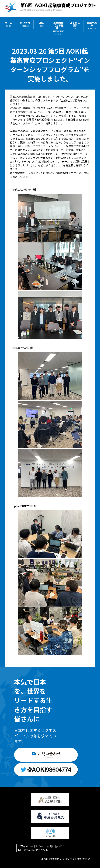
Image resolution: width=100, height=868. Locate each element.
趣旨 (42, 24)
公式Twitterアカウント (33, 850)
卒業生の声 (92, 26)
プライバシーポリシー (31, 846)
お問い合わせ (55, 846)
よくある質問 (75, 26)
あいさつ (25, 24)
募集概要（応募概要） (58, 28)
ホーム (8, 24)
